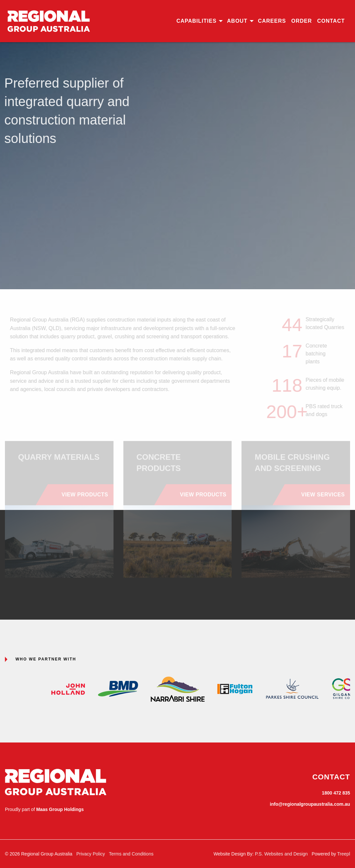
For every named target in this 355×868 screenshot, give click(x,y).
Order (302, 21)
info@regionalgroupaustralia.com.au (310, 804)
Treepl (344, 854)
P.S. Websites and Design (281, 854)
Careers (272, 21)
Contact (331, 21)
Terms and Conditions (131, 854)
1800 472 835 (336, 793)
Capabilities (196, 21)
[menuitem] (199, 21)
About (237, 21)
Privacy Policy (91, 854)
